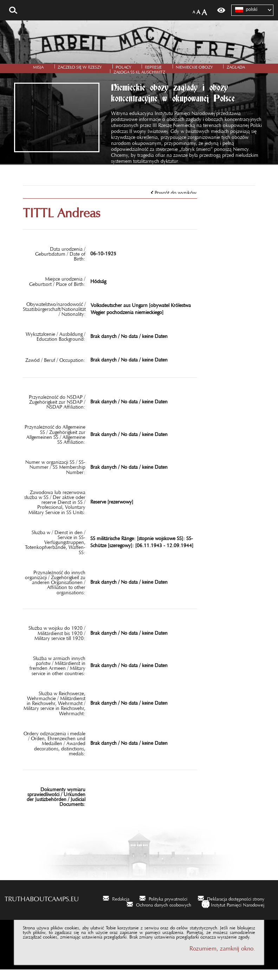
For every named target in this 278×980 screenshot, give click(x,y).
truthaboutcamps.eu (42, 908)
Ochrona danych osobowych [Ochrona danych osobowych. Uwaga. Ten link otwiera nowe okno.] (164, 914)
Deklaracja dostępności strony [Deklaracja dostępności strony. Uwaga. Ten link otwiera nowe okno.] (236, 908)
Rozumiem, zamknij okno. (222, 957)
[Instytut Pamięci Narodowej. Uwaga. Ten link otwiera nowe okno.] (233, 914)
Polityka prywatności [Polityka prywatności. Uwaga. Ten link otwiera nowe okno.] (168, 908)
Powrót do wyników (176, 201)
